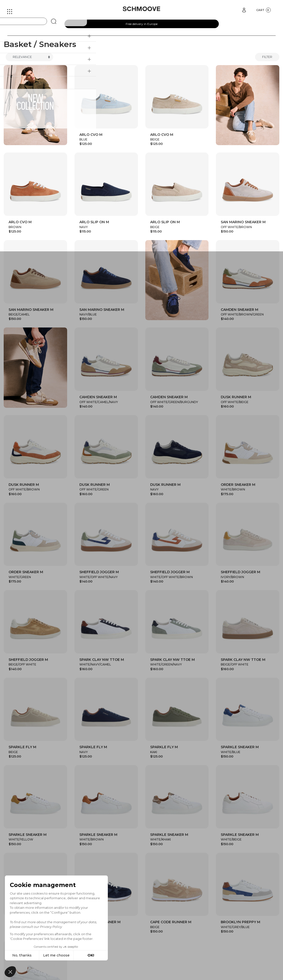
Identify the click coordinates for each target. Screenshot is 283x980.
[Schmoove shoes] (141, 9)
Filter (267, 57)
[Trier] (29, 57)
